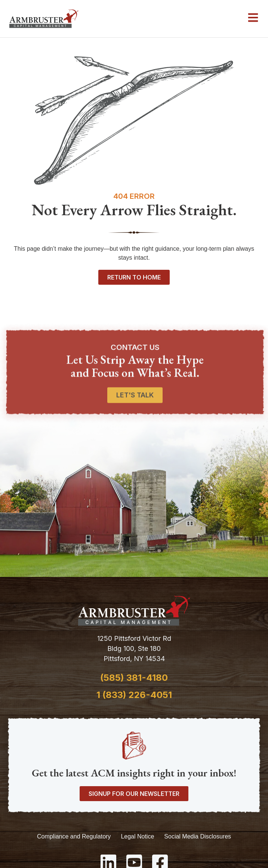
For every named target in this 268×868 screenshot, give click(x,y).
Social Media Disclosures (198, 836)
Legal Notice (137, 836)
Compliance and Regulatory (74, 836)
